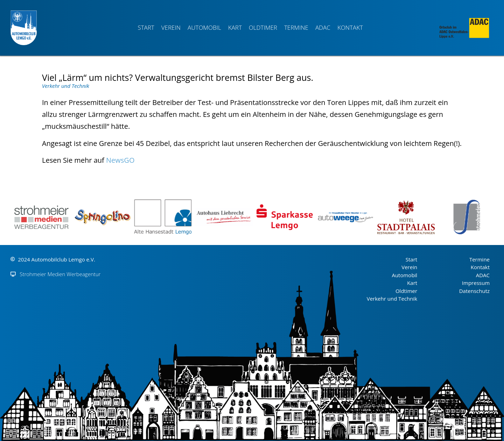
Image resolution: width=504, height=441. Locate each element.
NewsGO (120, 160)
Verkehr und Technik (66, 86)
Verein (171, 27)
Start (146, 27)
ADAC (323, 27)
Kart (235, 27)
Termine (296, 27)
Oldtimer (263, 27)
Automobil (204, 27)
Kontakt (350, 27)
